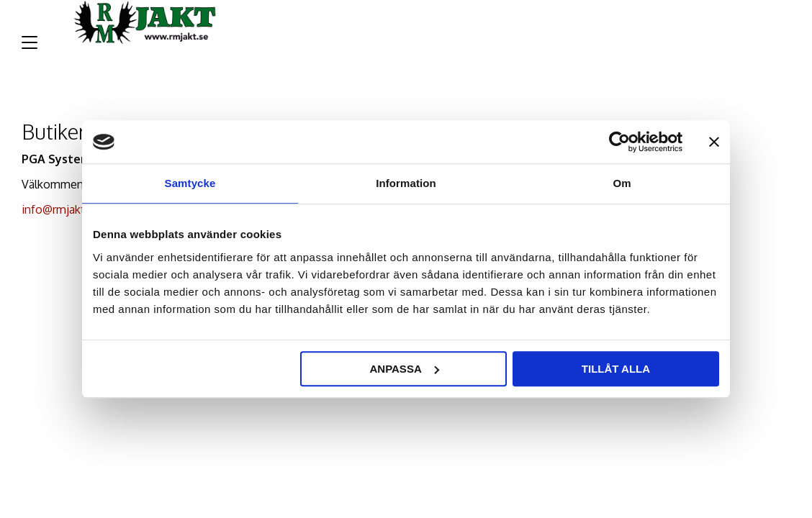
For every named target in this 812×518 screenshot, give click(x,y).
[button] (27, 47)
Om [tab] (622, 183)
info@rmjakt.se (61, 209)
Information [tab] (406, 183)
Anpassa (404, 369)
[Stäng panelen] (714, 142)
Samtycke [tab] (190, 183)
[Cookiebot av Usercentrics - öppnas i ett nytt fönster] (619, 142)
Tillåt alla (616, 369)
